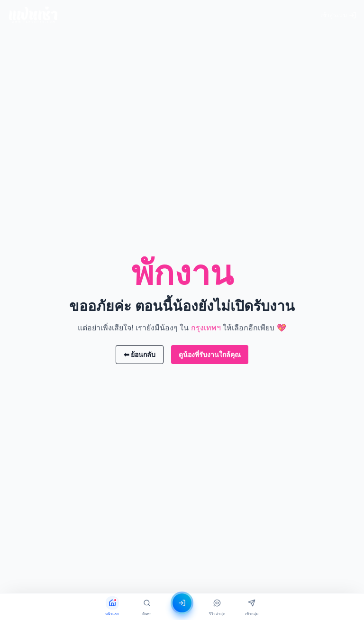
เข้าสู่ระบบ (338, 15)
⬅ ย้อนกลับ (140, 355)
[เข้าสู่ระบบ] (182, 603)
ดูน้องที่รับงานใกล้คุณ (210, 355)
